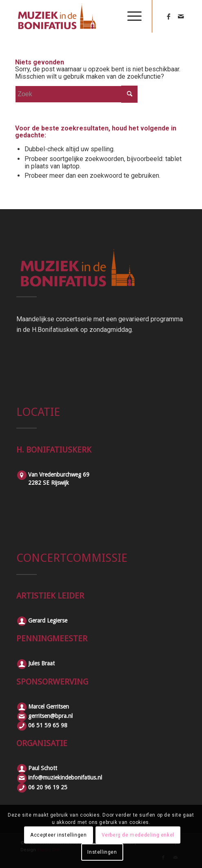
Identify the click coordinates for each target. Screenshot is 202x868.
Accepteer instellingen (58, 835)
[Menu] (130, 16)
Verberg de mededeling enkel (138, 835)
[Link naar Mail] (181, 17)
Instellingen (102, 852)
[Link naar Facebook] (169, 17)
